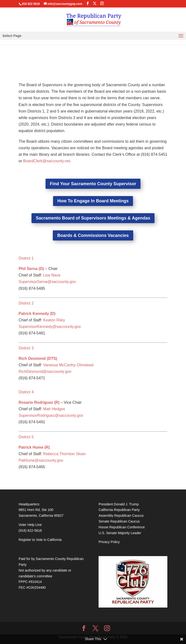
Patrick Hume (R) (34, 447)
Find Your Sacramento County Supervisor (93, 184)
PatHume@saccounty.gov (41, 460)
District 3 (26, 348)
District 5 (26, 437)
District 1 (26, 258)
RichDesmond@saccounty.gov (45, 372)
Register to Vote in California (40, 540)
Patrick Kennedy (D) (37, 314)
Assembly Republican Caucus (121, 516)
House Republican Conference (122, 527)
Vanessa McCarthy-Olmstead (68, 365)
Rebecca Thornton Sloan (65, 454)
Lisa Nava (52, 275)
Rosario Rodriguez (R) (39, 402)
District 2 (26, 303)
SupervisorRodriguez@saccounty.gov (51, 415)
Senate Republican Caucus (119, 521)
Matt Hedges (54, 409)
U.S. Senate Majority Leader (120, 533)
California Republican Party (119, 510)
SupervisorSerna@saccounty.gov (47, 282)
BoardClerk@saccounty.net (46, 161)
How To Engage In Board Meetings (93, 201)
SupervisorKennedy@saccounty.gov (50, 327)
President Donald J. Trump (119, 504)
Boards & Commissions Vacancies (93, 235)
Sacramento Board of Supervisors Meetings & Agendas (93, 218)
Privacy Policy (109, 542)
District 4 (26, 392)
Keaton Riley (54, 320)
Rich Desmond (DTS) (38, 358)
